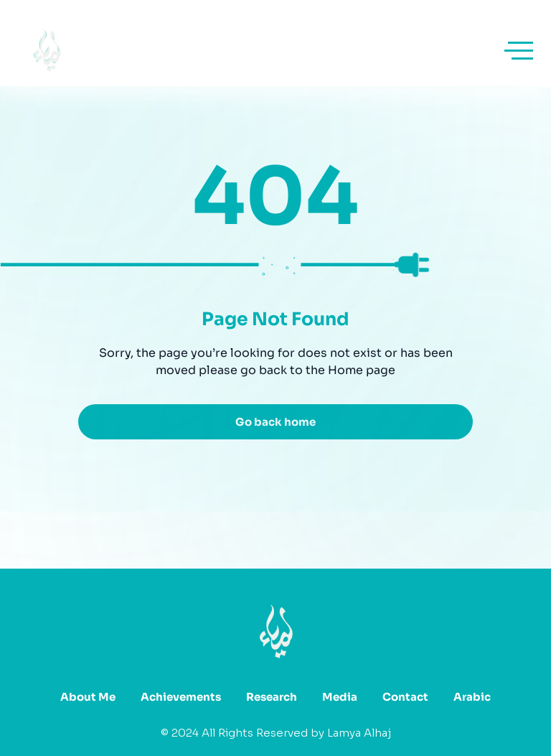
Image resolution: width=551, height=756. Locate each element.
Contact (405, 697)
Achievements (181, 697)
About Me (88, 697)
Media (340, 697)
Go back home (275, 422)
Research (272, 697)
